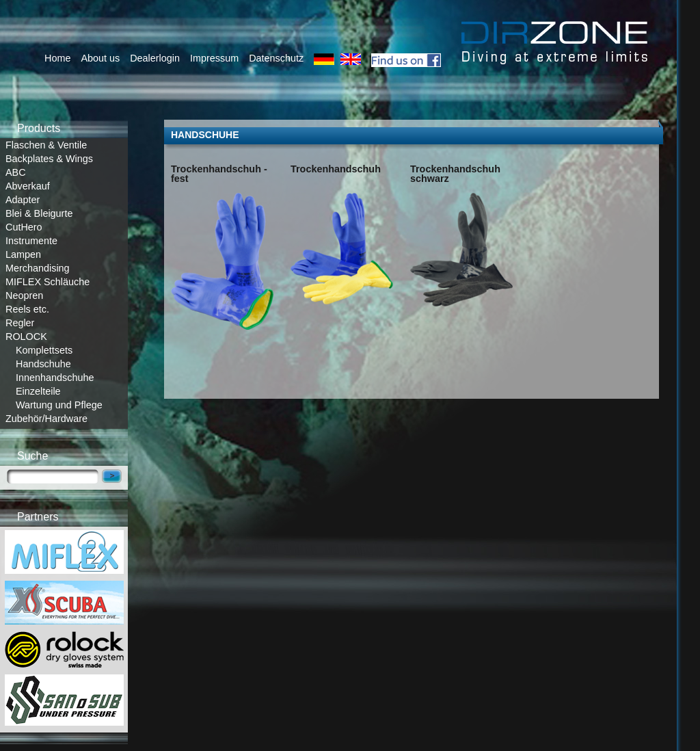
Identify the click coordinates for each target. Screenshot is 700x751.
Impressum (214, 58)
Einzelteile (38, 391)
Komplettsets (44, 350)
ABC (16, 172)
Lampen (23, 254)
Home (57, 58)
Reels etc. (27, 309)
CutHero (24, 227)
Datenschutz (276, 58)
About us (100, 58)
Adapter (23, 200)
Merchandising (38, 268)
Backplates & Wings (49, 159)
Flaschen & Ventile (46, 145)
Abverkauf (28, 186)
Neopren (24, 295)
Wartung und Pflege (59, 405)
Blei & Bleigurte (39, 213)
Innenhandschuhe (55, 378)
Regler (20, 323)
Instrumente (31, 241)
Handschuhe (43, 364)
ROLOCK (26, 337)
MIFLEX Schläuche (48, 282)
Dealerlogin (155, 58)
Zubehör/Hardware (46, 419)
